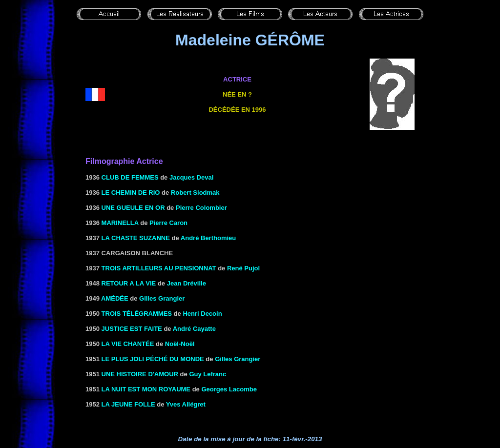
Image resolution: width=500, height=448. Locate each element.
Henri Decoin (202, 314)
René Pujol (243, 268)
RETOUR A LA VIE (129, 283)
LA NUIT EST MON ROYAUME (146, 389)
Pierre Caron (168, 223)
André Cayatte (194, 329)
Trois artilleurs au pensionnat (159, 268)
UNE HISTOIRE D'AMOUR (140, 374)
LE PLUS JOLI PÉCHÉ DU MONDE (153, 359)
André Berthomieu (208, 238)
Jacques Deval (191, 177)
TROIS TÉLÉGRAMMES (137, 314)
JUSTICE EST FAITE (132, 329)
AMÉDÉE (115, 298)
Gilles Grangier (162, 298)
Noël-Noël (180, 344)
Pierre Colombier (201, 208)
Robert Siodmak (195, 193)
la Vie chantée (128, 344)
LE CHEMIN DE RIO (131, 193)
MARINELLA (120, 223)
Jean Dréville (187, 283)
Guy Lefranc (208, 374)
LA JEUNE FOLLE (128, 404)
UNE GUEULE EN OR (133, 208)
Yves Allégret (186, 404)
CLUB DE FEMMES (130, 177)
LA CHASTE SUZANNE (136, 238)
